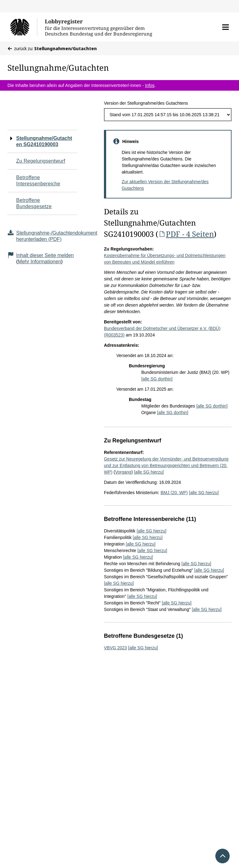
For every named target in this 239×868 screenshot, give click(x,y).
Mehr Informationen (39, 262)
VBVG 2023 (115, 648)
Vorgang (123, 472)
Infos (150, 85)
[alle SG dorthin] (157, 379)
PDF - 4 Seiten (186, 234)
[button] (225, 27)
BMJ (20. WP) (174, 493)
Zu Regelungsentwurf (41, 161)
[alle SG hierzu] (149, 472)
